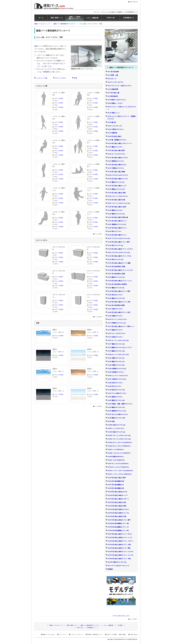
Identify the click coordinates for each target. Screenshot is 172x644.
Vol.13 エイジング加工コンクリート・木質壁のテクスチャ (122, 118)
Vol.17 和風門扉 (112, 133)
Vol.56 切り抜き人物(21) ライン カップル (120, 270)
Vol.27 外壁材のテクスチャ (116, 168)
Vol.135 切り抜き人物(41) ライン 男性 (119, 548)
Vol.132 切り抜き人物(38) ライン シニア (120, 537)
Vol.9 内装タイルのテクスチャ (117, 100)
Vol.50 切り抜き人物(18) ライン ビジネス (120, 249)
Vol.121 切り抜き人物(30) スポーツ (118, 499)
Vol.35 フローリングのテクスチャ (118, 196)
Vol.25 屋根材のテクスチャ (116, 161)
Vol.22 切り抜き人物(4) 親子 (116, 150)
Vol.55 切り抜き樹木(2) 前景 (116, 267)
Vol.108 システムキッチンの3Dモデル (119, 453)
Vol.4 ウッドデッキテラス (115, 82)
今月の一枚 (111, 18)
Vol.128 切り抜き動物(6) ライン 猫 (118, 523)
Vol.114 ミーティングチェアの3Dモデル (120, 474)
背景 (75, 78)
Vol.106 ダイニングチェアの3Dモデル (119, 446)
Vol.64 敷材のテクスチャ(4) (116, 298)
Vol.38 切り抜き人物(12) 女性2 (117, 207)
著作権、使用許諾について (95, 634)
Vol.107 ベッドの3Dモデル (116, 449)
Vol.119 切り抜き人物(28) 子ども (117, 492)
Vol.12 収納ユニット (114, 113)
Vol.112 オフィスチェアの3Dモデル (118, 467)
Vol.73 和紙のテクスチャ (115, 330)
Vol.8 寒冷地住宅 (113, 96)
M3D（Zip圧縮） (59, 107)
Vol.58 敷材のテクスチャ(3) (116, 277)
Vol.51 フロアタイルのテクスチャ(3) (119, 252)
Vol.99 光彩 (111, 421)
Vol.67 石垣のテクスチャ (115, 309)
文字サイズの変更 (112, 634)
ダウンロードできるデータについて (118, 566)
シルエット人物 (42, 78)
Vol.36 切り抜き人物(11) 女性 (116, 200)
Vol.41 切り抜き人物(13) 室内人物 (118, 217)
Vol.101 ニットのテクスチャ (116, 428)
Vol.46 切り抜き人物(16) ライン (117, 235)
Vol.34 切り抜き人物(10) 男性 (117, 193)
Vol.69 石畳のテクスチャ (115, 316)
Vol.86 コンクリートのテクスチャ (118, 376)
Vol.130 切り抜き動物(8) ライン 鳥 (118, 530)
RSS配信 (123, 634)
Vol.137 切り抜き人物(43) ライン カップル (120, 555)
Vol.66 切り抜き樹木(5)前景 (116, 305)
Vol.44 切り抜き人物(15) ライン (117, 228)
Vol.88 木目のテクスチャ (115, 383)
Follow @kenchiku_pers (121, 616)
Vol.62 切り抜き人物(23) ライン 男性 (119, 291)
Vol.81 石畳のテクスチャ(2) (116, 358)
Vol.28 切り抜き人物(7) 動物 (116, 172)
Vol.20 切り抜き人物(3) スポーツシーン (120, 143)
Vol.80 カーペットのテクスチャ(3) (118, 354)
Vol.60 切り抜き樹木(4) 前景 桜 (117, 284)
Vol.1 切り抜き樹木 (113, 72)
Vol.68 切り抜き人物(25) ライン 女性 (119, 312)
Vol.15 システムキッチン (115, 126)
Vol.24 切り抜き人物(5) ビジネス (118, 158)
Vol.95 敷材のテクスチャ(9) (116, 407)
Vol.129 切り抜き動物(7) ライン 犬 (118, 527)
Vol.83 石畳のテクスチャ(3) (116, 365)
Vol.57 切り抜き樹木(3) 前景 (116, 274)
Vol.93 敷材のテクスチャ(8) (116, 400)
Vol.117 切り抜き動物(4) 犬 (116, 485)
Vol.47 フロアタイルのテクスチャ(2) (119, 238)
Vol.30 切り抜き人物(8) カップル (118, 179)
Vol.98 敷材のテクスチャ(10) (116, 418)
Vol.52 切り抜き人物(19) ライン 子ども (119, 256)
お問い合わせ (134, 634)
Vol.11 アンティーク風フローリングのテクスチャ (122, 108)
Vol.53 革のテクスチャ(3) (115, 259)
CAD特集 (120, 625)
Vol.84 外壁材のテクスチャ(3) (117, 369)
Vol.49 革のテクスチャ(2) (115, 245)
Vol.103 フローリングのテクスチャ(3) (119, 435)
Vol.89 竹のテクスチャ (114, 386)
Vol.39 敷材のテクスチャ (115, 210)
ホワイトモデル (60, 78)
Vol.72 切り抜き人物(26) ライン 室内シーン (121, 326)
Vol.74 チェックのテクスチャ (116, 333)
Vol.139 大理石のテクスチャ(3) (117, 562)
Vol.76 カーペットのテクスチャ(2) (118, 340)
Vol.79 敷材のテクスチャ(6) (116, 351)
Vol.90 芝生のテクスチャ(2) (116, 390)
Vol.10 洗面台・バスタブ (115, 103)
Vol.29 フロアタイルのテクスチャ (118, 175)
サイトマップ (63, 634)
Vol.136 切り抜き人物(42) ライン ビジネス (120, 552)
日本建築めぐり (129, 18)
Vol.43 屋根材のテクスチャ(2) (117, 224)
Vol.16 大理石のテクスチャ (116, 129)
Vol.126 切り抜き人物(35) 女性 (117, 516)
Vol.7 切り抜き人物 (113, 93)
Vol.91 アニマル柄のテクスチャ (117, 393)
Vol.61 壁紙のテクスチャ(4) (116, 288)
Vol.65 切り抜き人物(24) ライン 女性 (119, 302)
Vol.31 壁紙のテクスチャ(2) (116, 182)
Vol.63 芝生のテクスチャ (115, 295)
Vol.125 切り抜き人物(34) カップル (118, 513)
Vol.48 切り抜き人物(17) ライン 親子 (119, 242)
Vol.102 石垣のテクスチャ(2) (116, 432)
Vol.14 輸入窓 (112, 122)
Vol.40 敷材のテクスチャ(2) (116, 214)
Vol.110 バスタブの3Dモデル (116, 460)
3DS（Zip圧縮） (59, 103)
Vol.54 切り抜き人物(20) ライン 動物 (119, 263)
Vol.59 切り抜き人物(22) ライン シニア (120, 281)
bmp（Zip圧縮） (59, 336)
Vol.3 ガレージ (112, 79)
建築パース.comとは (49, 634)
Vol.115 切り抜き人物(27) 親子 (117, 478)
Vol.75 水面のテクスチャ (115, 337)
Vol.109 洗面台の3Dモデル (116, 457)
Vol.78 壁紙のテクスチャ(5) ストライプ (120, 347)
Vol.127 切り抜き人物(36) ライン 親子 (119, 520)
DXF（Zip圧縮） (59, 98)
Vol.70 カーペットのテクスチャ (117, 319)
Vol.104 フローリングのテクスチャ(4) (119, 439)
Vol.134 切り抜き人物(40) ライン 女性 (119, 545)
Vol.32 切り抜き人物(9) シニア (117, 186)
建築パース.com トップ (42, 24)
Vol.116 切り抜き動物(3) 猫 (116, 481)
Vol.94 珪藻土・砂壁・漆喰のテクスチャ (120, 404)
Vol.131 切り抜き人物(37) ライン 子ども (120, 534)
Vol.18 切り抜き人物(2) (114, 136)
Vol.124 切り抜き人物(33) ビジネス (118, 509)
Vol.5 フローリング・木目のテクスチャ (119, 86)
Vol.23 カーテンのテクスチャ (116, 154)
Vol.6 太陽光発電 (113, 89)
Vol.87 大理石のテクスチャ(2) (117, 379)
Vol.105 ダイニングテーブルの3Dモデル (120, 442)
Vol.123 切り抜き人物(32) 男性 (117, 506)
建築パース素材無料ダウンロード (75, 18)
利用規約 (46, 72)
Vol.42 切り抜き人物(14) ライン (117, 221)
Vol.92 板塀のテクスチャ (115, 397)
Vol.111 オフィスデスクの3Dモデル (118, 464)
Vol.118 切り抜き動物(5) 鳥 (116, 488)
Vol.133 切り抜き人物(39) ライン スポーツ (120, 541)
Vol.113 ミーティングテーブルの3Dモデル (120, 471)
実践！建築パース (57, 18)
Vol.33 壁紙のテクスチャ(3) (116, 189)
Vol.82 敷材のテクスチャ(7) (116, 362)
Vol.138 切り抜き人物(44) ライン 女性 (119, 559)
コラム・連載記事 (93, 18)
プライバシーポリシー (77, 634)
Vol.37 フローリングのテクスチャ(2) (119, 203)
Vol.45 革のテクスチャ (114, 231)
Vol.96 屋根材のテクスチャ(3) (117, 411)
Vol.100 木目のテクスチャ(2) (116, 425)
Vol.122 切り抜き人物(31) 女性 (117, 502)
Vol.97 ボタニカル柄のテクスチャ (118, 414)
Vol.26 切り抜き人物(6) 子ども (117, 165)
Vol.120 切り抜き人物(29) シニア (118, 495)
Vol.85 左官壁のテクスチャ (116, 372)
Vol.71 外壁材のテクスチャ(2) (117, 323)
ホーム (41, 18)
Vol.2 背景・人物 (113, 75)
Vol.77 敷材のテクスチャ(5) (116, 344)
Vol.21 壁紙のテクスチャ (115, 147)
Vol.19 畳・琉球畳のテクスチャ (117, 140)
